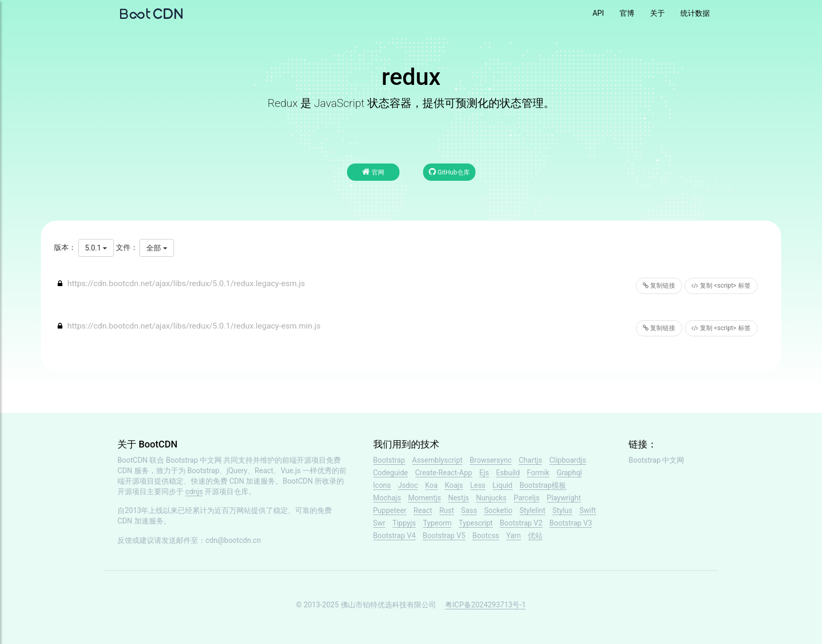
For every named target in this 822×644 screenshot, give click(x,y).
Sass (469, 510)
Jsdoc (408, 485)
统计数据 (695, 13)
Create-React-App (444, 473)
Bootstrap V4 (394, 536)
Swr (380, 523)
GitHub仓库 (449, 172)
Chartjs (530, 460)
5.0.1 (96, 248)
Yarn (514, 536)
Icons (382, 485)
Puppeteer (390, 510)
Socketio (498, 510)
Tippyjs (404, 523)
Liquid (503, 485)
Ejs (484, 473)
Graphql (570, 473)
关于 (657, 13)
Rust (447, 510)
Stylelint (532, 510)
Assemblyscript (437, 460)
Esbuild (508, 473)
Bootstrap (389, 460)
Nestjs (459, 498)
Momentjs (424, 498)
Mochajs (387, 498)
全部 (156, 248)
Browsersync (491, 460)
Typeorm (437, 523)
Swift (588, 510)
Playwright (564, 498)
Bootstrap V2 (521, 523)
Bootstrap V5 (444, 536)
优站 (535, 536)
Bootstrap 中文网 (194, 460)
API (598, 13)
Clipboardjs (568, 460)
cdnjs (194, 492)
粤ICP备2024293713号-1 (485, 605)
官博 (627, 13)
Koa (431, 485)
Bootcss (486, 536)
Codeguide (391, 473)
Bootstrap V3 (571, 523)
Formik (538, 473)
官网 (373, 172)
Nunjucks (491, 498)
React (423, 510)
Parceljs (527, 498)
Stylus (563, 510)
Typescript (476, 523)
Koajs (454, 485)
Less (478, 485)
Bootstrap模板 (543, 485)
